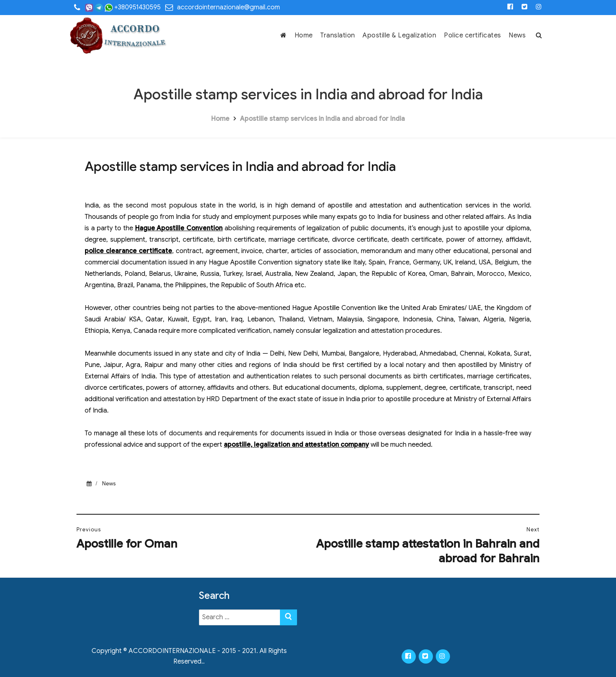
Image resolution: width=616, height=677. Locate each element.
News (517, 35)
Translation (338, 35)
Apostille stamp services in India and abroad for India (322, 119)
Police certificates (473, 35)
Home (304, 35)
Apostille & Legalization (399, 35)
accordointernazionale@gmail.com (228, 7)
